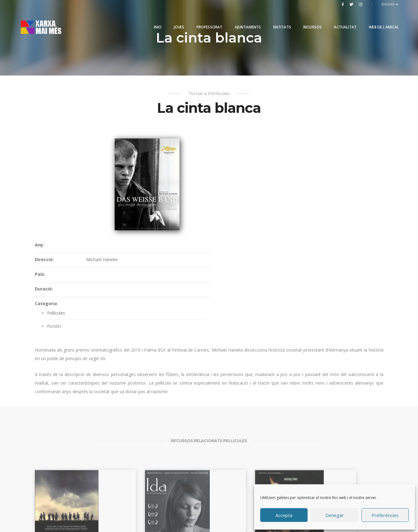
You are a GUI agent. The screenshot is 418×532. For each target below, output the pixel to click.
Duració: (193, 196)
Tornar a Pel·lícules (209, 94)
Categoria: (195, 210)
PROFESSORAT (204, 19)
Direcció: (193, 166)
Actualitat (340, 19)
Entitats (277, 19)
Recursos (307, 19)
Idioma (389, 4)
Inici (153, 19)
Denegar (335, 515)
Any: (189, 151)
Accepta (284, 515)
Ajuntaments (243, 19)
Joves (174, 19)
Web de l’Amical (379, 19)
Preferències (385, 515)
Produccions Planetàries (217, 509)
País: (189, 181)
